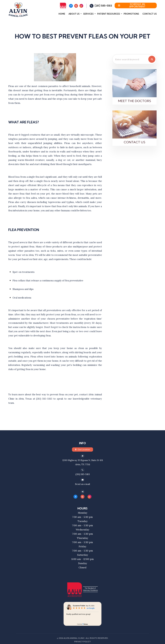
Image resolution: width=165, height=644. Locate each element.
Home (62, 14)
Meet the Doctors (134, 101)
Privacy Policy (82, 642)
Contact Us (150, 14)
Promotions (131, 14)
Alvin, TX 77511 (82, 464)
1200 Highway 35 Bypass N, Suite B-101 (82, 460)
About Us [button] (74, 14)
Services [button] (88, 14)
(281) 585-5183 (103, 6)
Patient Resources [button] (109, 14)
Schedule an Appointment (132, 5)
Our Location (84, 449)
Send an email (83, 484)
